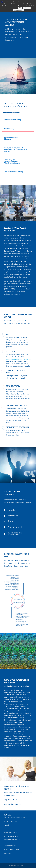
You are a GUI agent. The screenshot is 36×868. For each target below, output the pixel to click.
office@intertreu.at (14, 840)
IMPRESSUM (8, 853)
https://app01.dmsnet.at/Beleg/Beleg (18, 359)
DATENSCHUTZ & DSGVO (12, 849)
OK (20, 8)
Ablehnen (27, 8)
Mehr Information (18, 10)
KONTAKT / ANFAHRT (10, 845)
